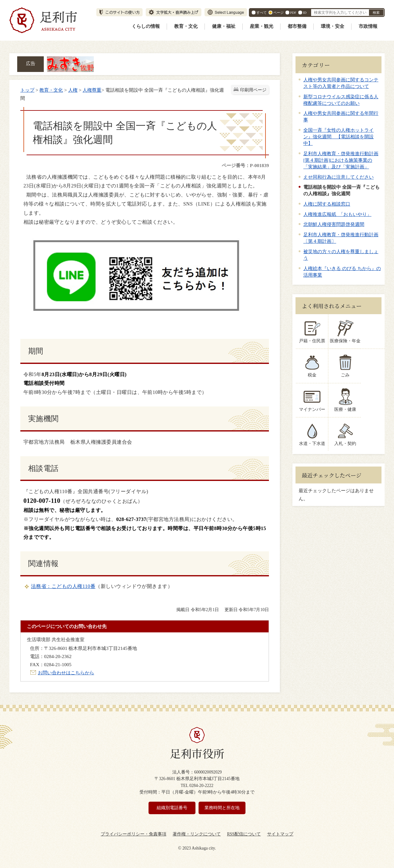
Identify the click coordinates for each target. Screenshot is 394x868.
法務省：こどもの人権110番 (63, 586)
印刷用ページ (253, 90)
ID (305, 13)
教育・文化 (186, 26)
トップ (27, 90)
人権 (73, 90)
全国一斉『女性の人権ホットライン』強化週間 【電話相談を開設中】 (338, 137)
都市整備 (297, 26)
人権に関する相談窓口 (327, 204)
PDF (293, 13)
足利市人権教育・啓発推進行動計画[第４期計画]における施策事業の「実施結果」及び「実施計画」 (341, 160)
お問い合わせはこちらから (66, 673)
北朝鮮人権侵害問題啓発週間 (334, 224)
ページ (278, 13)
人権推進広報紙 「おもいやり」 (337, 214)
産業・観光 (262, 26)
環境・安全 (333, 26)
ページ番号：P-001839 (245, 165)
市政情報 (368, 26)
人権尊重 (92, 90)
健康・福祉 (224, 26)
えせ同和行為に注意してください (338, 177)
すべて (262, 13)
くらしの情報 (146, 26)
